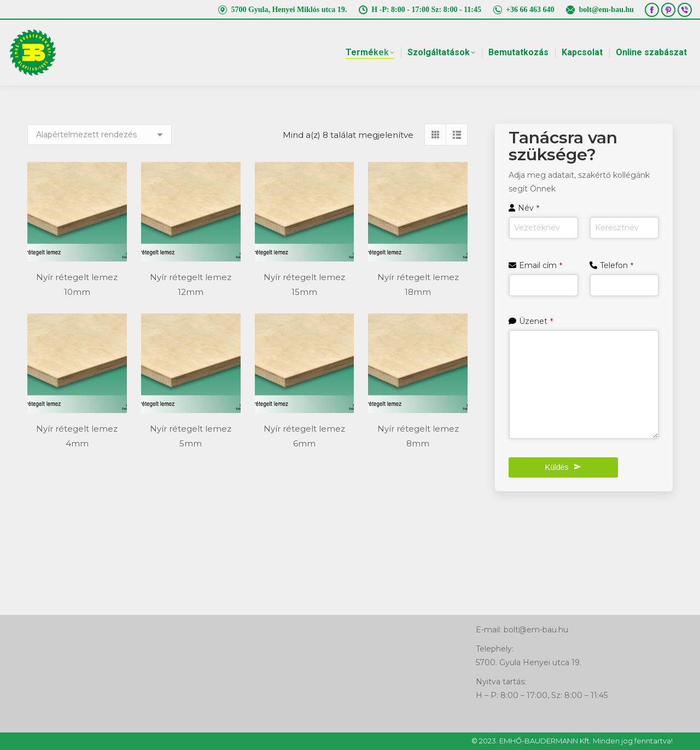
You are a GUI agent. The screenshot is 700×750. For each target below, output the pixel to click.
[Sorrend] (100, 135)
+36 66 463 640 (523, 10)
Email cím (541, 265)
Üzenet (536, 321)
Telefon (617, 265)
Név (529, 208)
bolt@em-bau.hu (599, 10)
